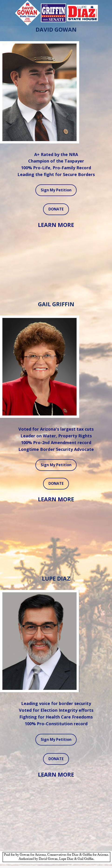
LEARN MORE (56, 225)
